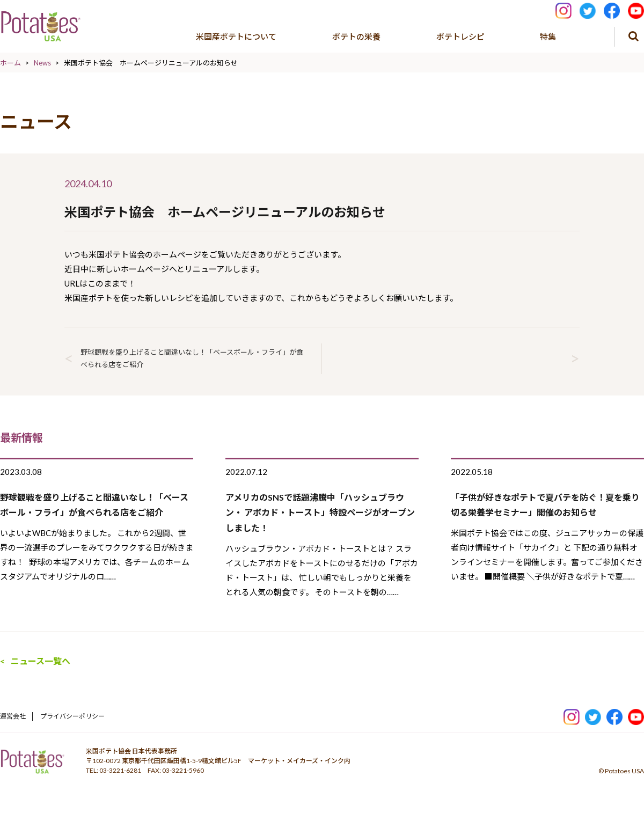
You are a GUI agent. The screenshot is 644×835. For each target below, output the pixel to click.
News (42, 63)
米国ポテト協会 (40, 27)
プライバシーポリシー (72, 716)
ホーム (10, 63)
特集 (548, 36)
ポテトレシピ (460, 36)
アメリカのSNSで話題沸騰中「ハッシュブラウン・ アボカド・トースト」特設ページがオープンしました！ (320, 513)
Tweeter (588, 10)
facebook (612, 10)
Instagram (563, 10)
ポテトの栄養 (356, 36)
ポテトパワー (32, 765)
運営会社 (13, 716)
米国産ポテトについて (236, 36)
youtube (636, 10)
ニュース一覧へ (41, 661)
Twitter (593, 715)
